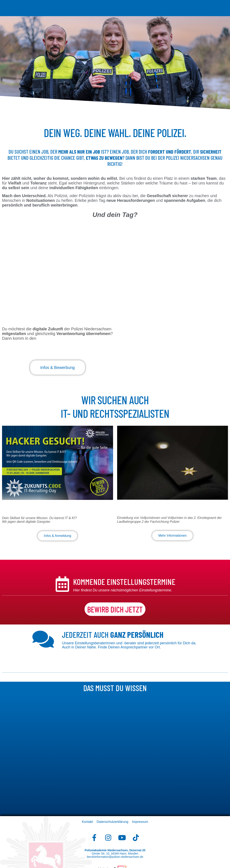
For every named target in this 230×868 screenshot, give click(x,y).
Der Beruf (70, 5)
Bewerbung (119, 5)
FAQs (173, 10)
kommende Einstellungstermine (124, 581)
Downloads (158, 10)
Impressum (140, 822)
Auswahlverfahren (145, 5)
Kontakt (87, 822)
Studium (169, 5)
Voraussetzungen (94, 5)
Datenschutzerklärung (112, 822)
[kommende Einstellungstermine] (62, 584)
